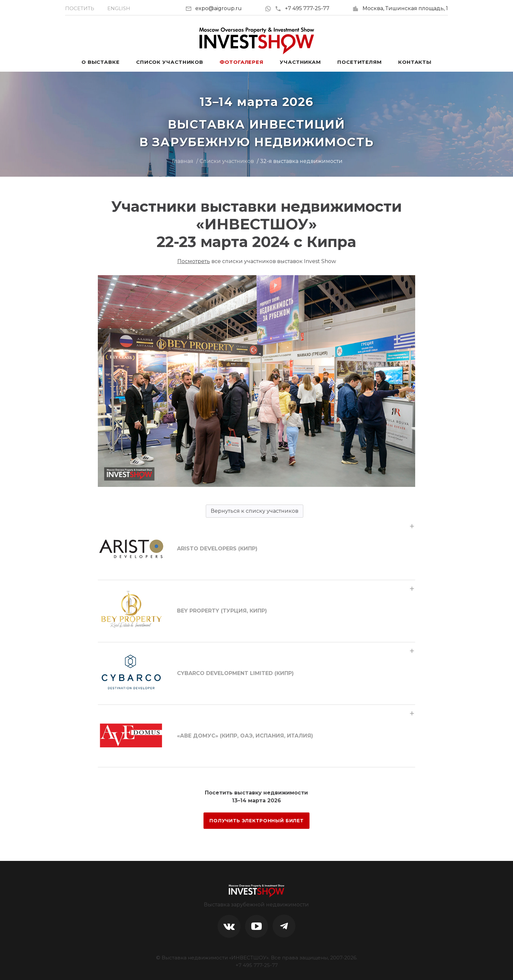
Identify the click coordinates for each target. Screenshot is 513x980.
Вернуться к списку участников (255, 511)
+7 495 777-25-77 (302, 8)
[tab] (256, 549)
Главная (183, 161)
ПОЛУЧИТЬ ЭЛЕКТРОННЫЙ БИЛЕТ (256, 821)
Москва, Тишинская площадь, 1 (405, 8)
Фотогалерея (241, 62)
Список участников (170, 62)
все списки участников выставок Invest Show (257, 261)
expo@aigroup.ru (219, 8)
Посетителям (360, 62)
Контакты (415, 62)
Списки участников (227, 161)
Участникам (300, 62)
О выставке (101, 62)
